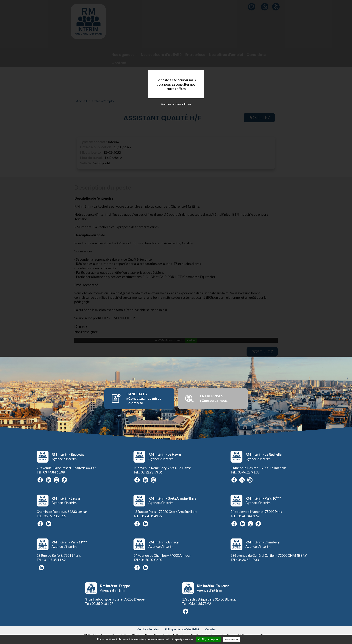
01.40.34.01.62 (249, 516)
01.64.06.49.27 (152, 516)
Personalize (231, 639)
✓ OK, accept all (208, 639)
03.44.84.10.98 (54, 472)
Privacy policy (250, 639)
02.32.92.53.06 (152, 472)
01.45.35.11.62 (55, 560)
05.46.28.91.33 (249, 472)
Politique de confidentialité (182, 629)
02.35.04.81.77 (102, 604)
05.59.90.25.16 (55, 516)
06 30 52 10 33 (248, 560)
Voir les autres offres (176, 104)
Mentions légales (148, 629)
